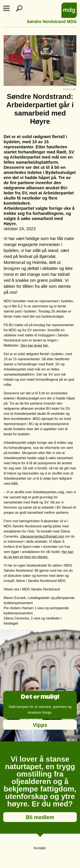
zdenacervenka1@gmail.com (42, 536)
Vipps (40, 725)
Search (22, 8)
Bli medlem (40, 817)
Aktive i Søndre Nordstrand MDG (41, 581)
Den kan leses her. (35, 345)
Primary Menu (9, 8)
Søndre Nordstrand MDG (52, 21)
